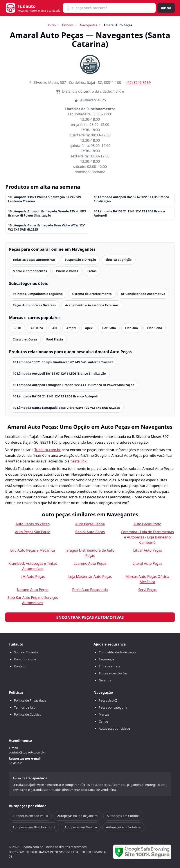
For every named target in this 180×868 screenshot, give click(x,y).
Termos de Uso (25, 707)
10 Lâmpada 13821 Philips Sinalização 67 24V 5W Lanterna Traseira (45, 199)
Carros (103, 721)
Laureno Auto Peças (90, 563)
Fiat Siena (155, 328)
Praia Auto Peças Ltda (90, 590)
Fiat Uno (131, 328)
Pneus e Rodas (67, 271)
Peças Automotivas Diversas (34, 305)
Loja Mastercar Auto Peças (90, 577)
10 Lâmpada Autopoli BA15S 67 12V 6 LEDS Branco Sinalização (131, 199)
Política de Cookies (28, 714)
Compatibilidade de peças (117, 652)
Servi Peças (147, 590)
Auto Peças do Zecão (33, 524)
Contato (20, 666)
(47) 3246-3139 (139, 83)
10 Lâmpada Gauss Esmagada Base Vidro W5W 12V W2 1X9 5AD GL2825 (46, 227)
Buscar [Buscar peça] (166, 8)
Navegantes (88, 25)
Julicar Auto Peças (147, 550)
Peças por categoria (113, 707)
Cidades (68, 25)
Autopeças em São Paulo (30, 816)
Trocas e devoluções (113, 673)
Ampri (71, 328)
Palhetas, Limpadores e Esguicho (38, 294)
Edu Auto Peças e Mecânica (33, 550)
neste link (78, 461)
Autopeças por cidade (114, 728)
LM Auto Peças (33, 577)
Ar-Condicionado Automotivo (143, 294)
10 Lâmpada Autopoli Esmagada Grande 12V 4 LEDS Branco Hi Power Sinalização (47, 213)
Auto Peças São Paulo (33, 532)
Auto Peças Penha (90, 524)
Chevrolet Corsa (25, 339)
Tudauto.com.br (48, 450)
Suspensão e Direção (80, 260)
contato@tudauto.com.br (27, 752)
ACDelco (37, 328)
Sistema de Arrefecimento (92, 294)
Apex (89, 328)
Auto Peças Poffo (147, 524)
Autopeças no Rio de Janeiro (77, 816)
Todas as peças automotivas (34, 260)
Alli (55, 328)
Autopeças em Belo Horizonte (34, 827)
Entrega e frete (110, 666)
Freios (92, 271)
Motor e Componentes (30, 271)
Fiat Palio (109, 328)
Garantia (105, 680)
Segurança (106, 659)
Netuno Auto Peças (33, 590)
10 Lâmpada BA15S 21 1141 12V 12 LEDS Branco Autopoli (129, 213)
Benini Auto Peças (90, 532)
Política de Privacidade (30, 700)
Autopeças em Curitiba (123, 816)
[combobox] (109, 8)
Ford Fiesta (55, 339)
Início (52, 25)
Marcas (104, 714)
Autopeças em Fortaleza (123, 827)
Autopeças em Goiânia (81, 827)
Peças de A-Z (108, 700)
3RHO (17, 328)
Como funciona (25, 659)
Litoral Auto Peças (147, 563)
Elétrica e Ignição (119, 260)
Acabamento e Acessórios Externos (92, 305)
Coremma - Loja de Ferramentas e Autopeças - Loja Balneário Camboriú (147, 537)
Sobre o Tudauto (26, 652)
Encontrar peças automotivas (90, 617)
